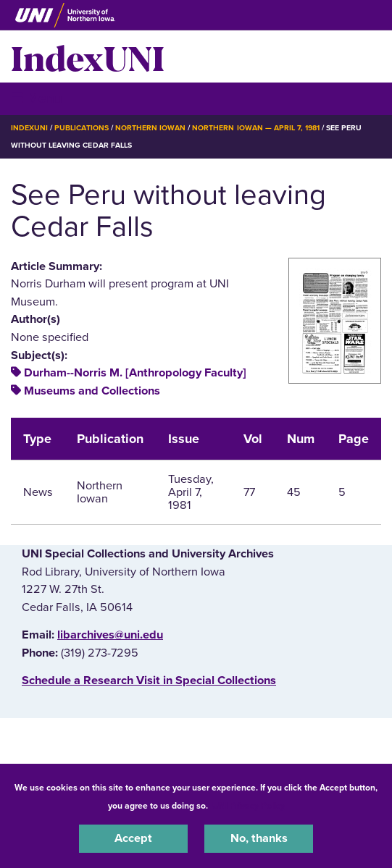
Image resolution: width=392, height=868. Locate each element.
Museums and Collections (92, 391)
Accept (133, 838)
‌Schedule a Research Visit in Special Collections (149, 681)
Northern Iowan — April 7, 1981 (256, 128)
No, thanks (259, 838)
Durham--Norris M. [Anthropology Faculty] (135, 373)
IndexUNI (88, 56)
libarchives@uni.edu (110, 635)
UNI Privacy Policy (249, 806)
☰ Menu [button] (37, 98)
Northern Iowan (150, 128)
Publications (81, 128)
